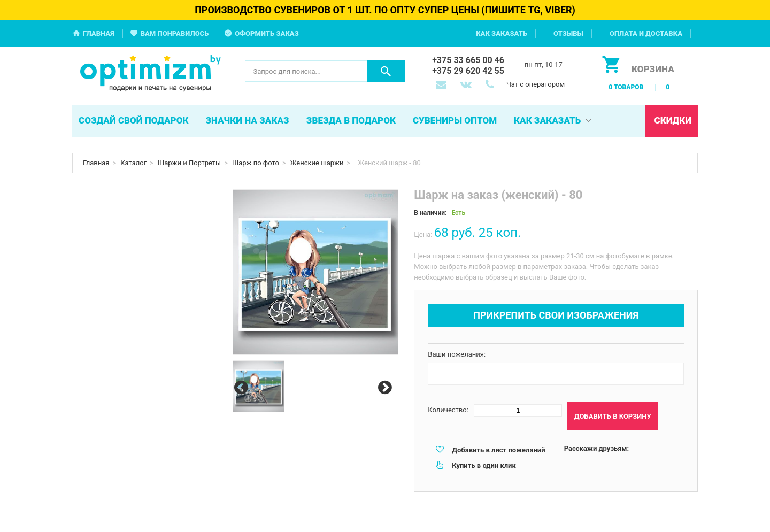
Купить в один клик (484, 465)
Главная (99, 33)
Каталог (133, 163)
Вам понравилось (175, 33)
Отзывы (568, 33)
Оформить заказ (267, 33)
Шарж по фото (256, 163)
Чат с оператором (536, 84)
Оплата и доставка (646, 33)
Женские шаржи (317, 163)
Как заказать (502, 33)
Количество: (448, 410)
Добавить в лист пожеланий (498, 450)
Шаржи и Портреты (189, 163)
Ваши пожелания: (457, 354)
